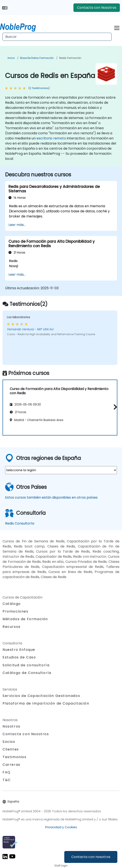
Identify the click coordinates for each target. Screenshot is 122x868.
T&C (7, 780)
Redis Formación (70, 58)
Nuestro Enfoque (19, 650)
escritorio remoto (51, 138)
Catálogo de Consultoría (27, 673)
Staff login (61, 866)
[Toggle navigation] (117, 27)
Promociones (15, 611)
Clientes (11, 749)
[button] (114, 407)
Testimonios (15, 757)
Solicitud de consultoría (26, 665)
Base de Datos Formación (37, 58)
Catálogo (12, 604)
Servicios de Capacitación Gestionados (41, 696)
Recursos (12, 627)
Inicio (11, 58)
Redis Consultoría (20, 523)
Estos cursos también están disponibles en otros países (51, 497)
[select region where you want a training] (61, 470)
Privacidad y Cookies (61, 827)
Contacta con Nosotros (97, 8)
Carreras (11, 765)
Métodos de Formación (25, 619)
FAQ (7, 772)
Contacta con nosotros (91, 857)
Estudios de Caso (19, 657)
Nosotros (11, 726)
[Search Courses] (57, 37)
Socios (9, 742)
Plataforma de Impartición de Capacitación (46, 703)
